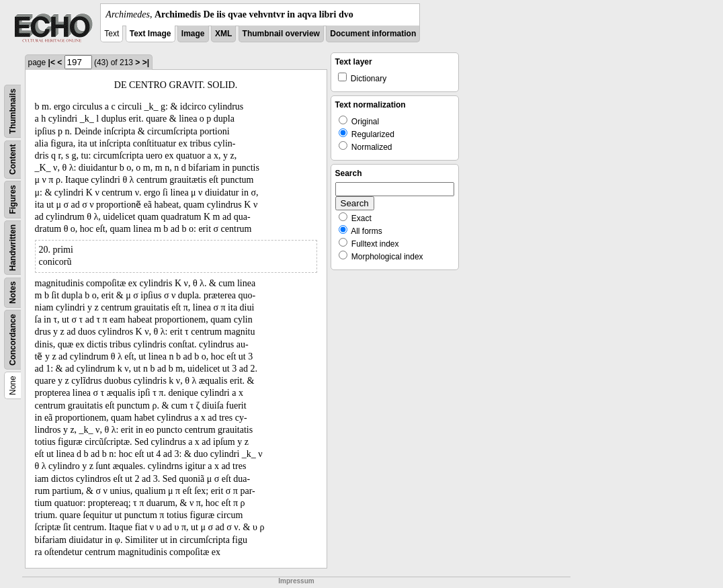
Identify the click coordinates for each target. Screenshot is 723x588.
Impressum (296, 581)
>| (146, 62)
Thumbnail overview (281, 34)
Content (13, 160)
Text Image (151, 34)
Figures (13, 199)
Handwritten (13, 248)
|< (52, 62)
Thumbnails (13, 111)
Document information (373, 34)
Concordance (13, 340)
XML (223, 34)
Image (193, 34)
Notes (13, 293)
